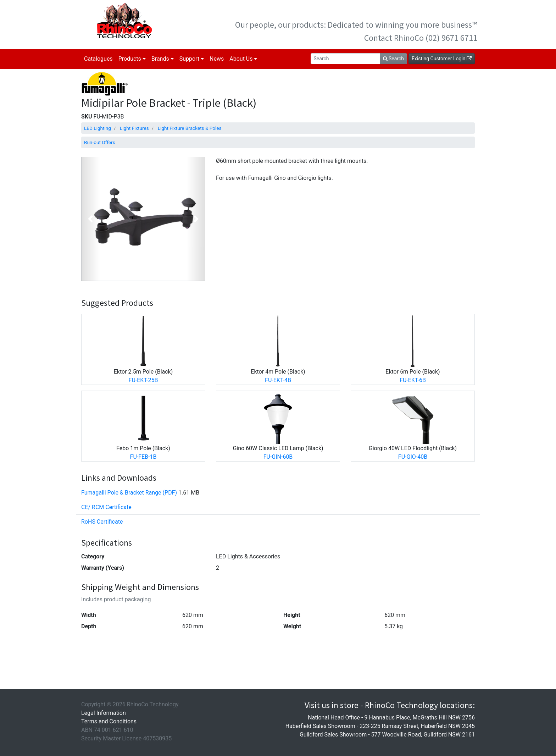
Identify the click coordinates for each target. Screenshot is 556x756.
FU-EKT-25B (143, 380)
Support (192, 59)
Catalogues (98, 59)
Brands (163, 59)
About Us (243, 59)
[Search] (345, 59)
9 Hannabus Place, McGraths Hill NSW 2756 (419, 718)
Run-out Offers (100, 142)
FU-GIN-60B (278, 457)
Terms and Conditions (109, 721)
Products (132, 59)
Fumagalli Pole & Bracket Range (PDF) (129, 493)
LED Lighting (98, 128)
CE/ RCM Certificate (106, 507)
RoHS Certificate (102, 522)
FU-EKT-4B (278, 380)
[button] (91, 219)
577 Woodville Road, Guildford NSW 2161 (423, 735)
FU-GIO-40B (413, 457)
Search (393, 59)
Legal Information (104, 713)
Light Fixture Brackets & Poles (190, 128)
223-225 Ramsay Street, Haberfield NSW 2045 (417, 726)
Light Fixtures (134, 128)
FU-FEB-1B (143, 457)
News (217, 59)
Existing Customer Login (442, 59)
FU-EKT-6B (413, 380)
